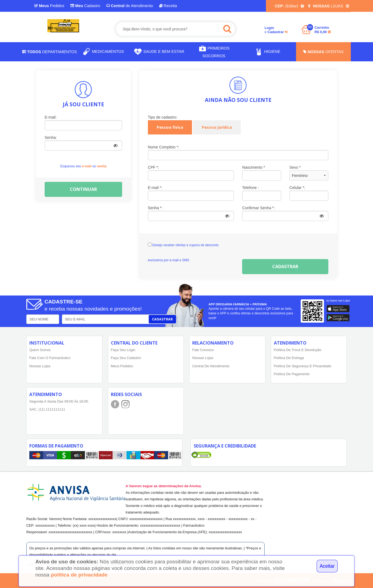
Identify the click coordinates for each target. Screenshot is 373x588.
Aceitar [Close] (327, 566)
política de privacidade (79, 575)
